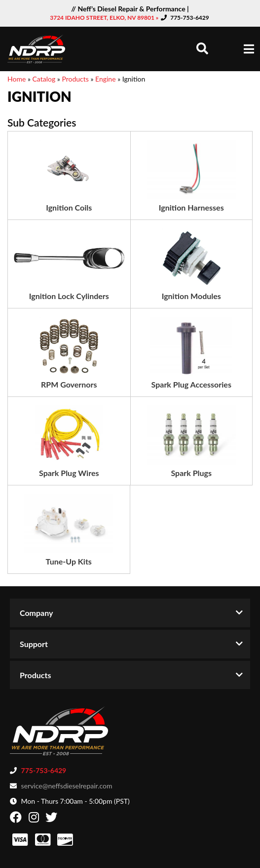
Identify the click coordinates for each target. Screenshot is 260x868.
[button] (202, 48)
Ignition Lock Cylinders (69, 296)
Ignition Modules (191, 296)
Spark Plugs (191, 473)
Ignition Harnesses (191, 207)
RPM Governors (69, 384)
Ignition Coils (69, 207)
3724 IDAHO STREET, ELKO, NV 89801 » (105, 18)
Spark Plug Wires (69, 473)
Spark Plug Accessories (191, 384)
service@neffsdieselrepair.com (67, 786)
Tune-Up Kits (69, 561)
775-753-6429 (190, 18)
